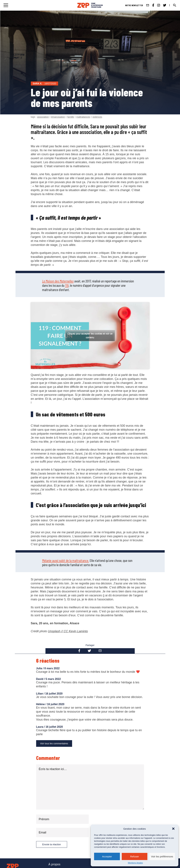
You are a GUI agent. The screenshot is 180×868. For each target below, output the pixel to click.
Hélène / (42, 704)
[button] (173, 829)
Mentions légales (135, 863)
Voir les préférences (162, 856)
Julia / (40, 668)
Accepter (107, 856)
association (43, 117)
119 (67, 285)
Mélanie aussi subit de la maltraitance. (66, 560)
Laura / (41, 727)
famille (71, 117)
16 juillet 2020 (54, 694)
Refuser (135, 856)
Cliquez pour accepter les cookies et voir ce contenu (90, 335)
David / (41, 679)
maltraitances (83, 117)
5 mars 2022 (53, 679)
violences (97, 117)
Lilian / (41, 694)
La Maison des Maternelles (58, 281)
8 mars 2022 (52, 668)
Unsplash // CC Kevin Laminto (68, 631)
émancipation (58, 117)
